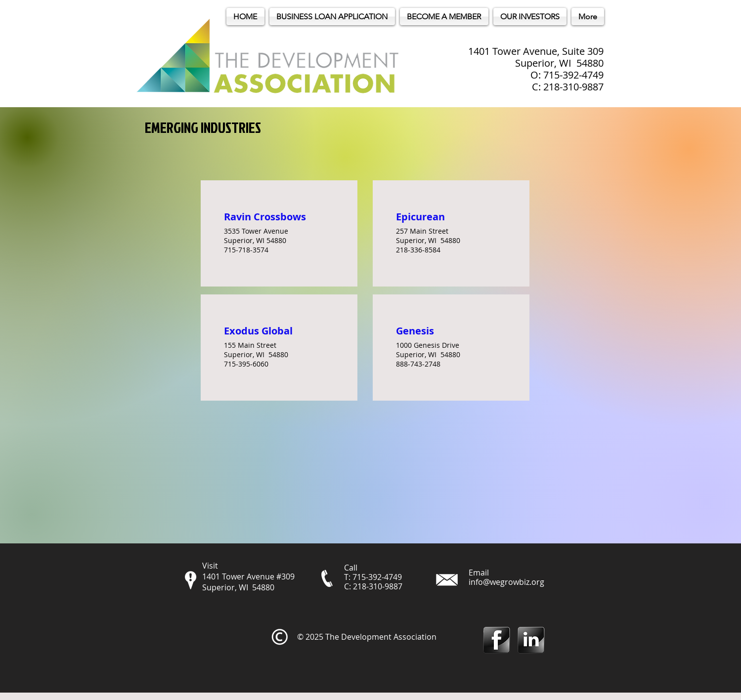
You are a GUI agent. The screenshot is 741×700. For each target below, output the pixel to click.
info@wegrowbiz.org (506, 582)
